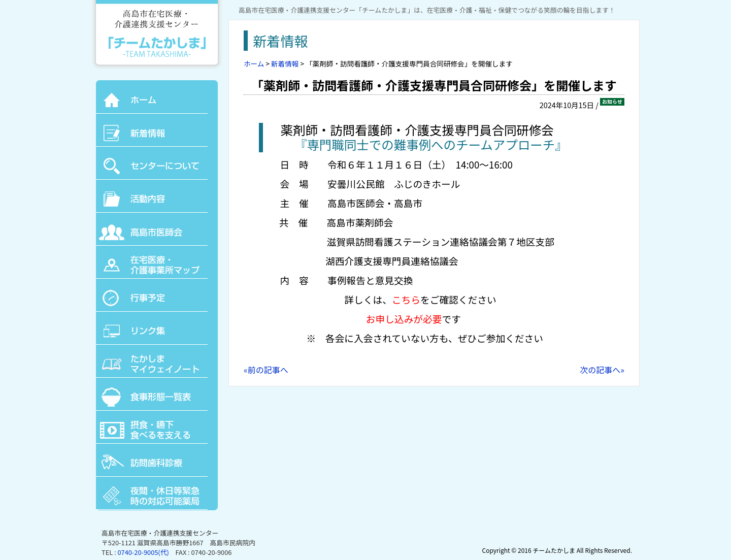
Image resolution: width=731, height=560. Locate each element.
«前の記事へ (266, 370)
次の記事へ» (602, 370)
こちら (406, 299)
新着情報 (285, 63)
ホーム (254, 63)
